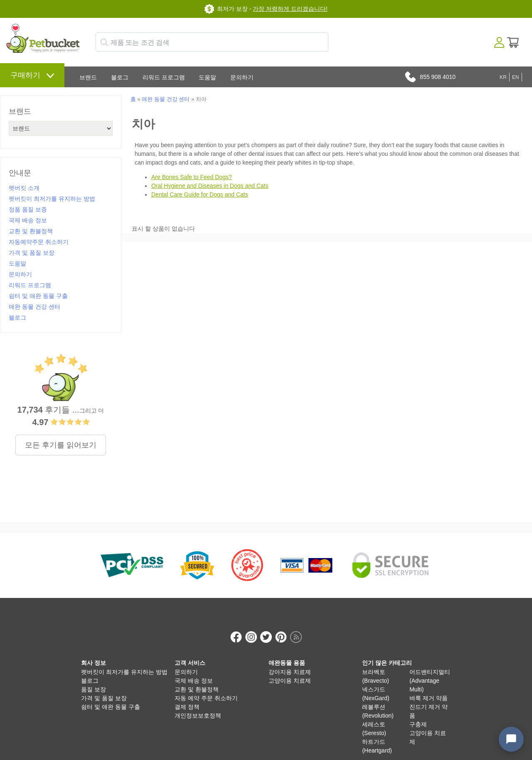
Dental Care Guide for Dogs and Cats (200, 194)
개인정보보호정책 (198, 707)
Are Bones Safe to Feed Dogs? (192, 177)
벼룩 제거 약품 (429, 689)
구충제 (418, 716)
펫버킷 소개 (24, 188)
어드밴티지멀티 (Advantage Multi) (430, 672)
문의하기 (242, 77)
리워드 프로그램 (164, 77)
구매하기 (25, 75)
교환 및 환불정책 (31, 231)
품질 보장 (94, 681)
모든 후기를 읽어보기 (61, 445)
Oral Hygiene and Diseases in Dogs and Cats (210, 186)
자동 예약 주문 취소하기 (206, 689)
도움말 (207, 77)
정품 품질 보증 (28, 209)
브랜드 (88, 77)
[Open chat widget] (511, 739)
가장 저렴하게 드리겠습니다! (290, 9)
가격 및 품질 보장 (32, 253)
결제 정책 (187, 698)
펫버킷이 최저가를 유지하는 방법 (52, 199)
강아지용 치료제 (290, 663)
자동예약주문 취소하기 (39, 242)
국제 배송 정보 (28, 220)
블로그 (120, 77)
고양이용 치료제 (290, 672)
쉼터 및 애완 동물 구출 (38, 296)
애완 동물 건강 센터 (34, 307)
